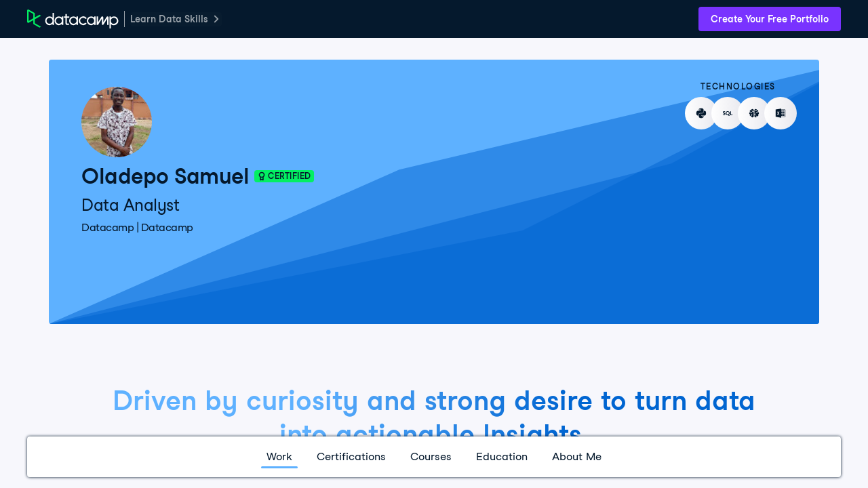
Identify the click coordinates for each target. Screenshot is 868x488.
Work (279, 456)
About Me (577, 456)
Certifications (351, 456)
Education (502, 456)
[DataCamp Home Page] (73, 19)
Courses (431, 456)
